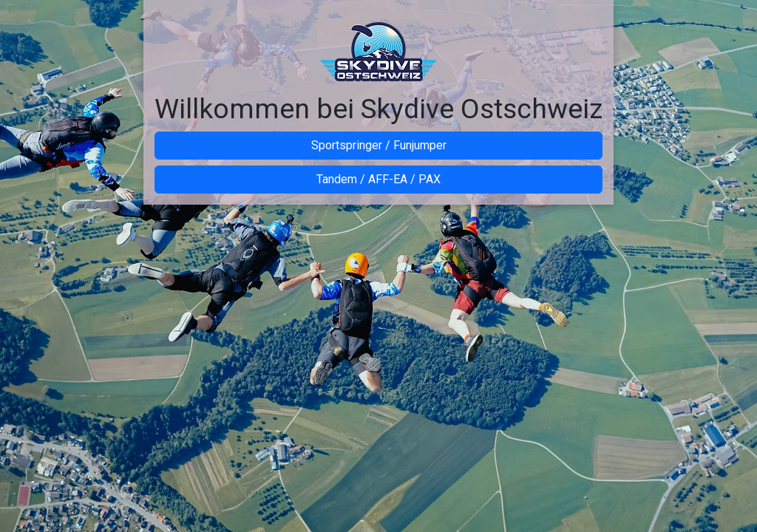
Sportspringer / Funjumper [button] (379, 145)
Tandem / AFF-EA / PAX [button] (378, 179)
